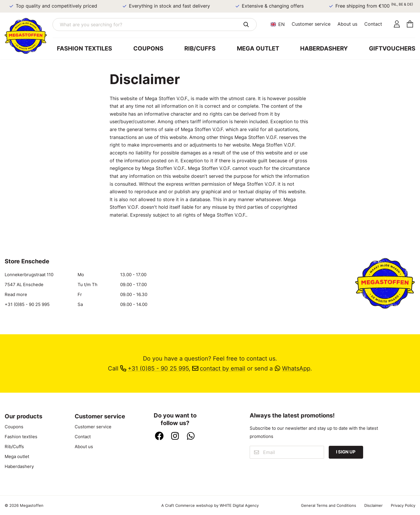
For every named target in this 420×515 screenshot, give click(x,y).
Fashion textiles (84, 48)
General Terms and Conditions (329, 505)
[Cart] (410, 24)
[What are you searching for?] (155, 25)
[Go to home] (29, 36)
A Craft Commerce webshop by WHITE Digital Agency (210, 505)
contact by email (219, 368)
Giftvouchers (392, 48)
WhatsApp (292, 368)
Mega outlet (258, 48)
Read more (16, 295)
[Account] (397, 24)
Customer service (311, 24)
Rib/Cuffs (200, 48)
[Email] (287, 452)
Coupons (148, 48)
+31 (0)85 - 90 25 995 (27, 305)
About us (347, 24)
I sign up (346, 452)
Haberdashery (324, 48)
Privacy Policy (403, 505)
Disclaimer (373, 505)
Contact (373, 24)
